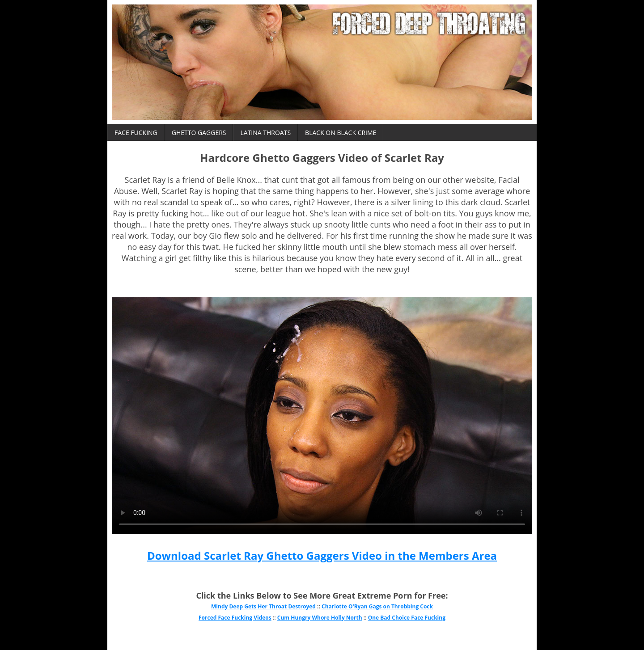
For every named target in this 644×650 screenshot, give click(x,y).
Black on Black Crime (341, 133)
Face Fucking (136, 133)
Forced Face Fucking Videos (235, 618)
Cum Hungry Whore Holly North (320, 618)
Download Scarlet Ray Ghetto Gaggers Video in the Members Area (322, 555)
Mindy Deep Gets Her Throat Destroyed (263, 606)
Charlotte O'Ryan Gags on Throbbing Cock (377, 606)
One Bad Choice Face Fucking (407, 618)
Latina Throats (265, 133)
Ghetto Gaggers (199, 133)
